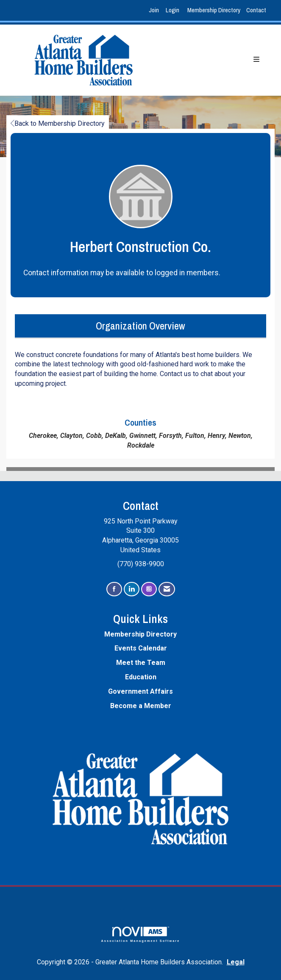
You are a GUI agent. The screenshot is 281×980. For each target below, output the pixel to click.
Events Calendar (141, 648)
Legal (236, 962)
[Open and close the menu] (213, 60)
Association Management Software (141, 934)
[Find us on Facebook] (114, 589)
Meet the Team (141, 663)
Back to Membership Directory (58, 123)
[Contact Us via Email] (167, 589)
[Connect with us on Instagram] (149, 589)
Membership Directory (214, 10)
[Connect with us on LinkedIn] (132, 589)
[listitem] (155, 10)
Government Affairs (140, 691)
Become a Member (141, 706)
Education (141, 677)
